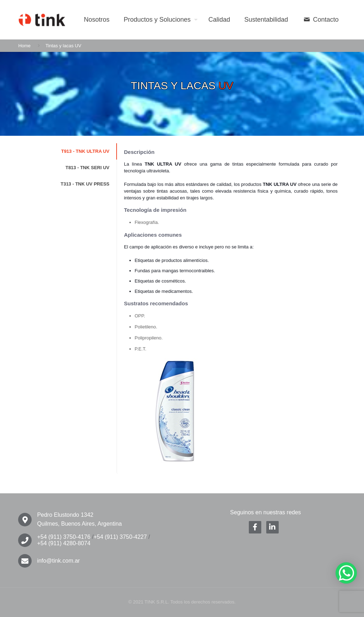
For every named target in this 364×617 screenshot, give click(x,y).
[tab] (67, 151)
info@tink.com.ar (58, 561)
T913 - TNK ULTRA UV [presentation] (85, 151)
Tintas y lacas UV (63, 46)
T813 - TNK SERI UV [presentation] (87, 168)
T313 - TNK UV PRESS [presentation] (85, 184)
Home (24, 46)
